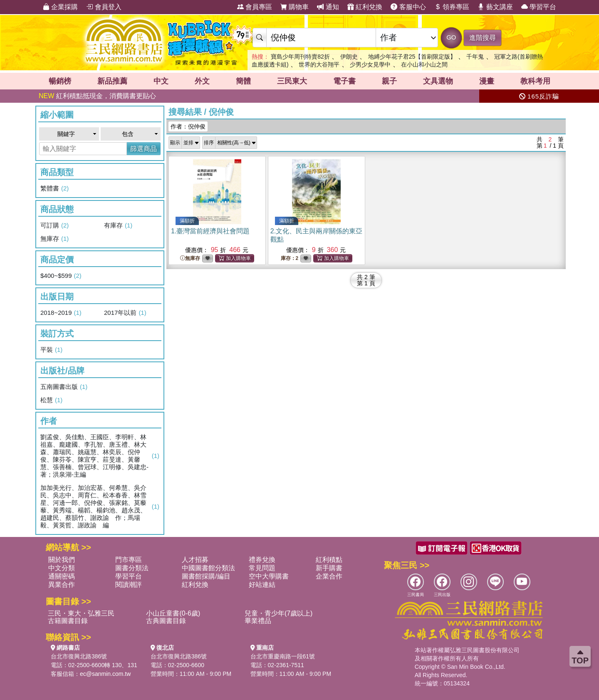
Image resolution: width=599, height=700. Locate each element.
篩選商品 (144, 149)
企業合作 (329, 576)
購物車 (295, 7)
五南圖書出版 (64, 387)
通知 (328, 7)
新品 (112, 81)
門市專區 (129, 560)
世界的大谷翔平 (319, 64)
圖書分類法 (132, 568)
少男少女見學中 (370, 64)
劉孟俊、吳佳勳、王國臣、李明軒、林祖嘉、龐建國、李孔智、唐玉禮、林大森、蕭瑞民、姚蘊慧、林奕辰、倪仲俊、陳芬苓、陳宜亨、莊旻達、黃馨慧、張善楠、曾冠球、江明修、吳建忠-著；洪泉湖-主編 (100, 456)
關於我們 (62, 560)
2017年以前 (125, 313)
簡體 (243, 81)
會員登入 (104, 7)
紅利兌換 (365, 7)
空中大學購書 (269, 576)
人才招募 (195, 560)
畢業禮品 (258, 621)
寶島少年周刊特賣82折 (300, 57)
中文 (161, 81)
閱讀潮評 (129, 585)
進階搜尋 (483, 38)
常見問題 (262, 568)
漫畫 (487, 81)
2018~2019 (61, 313)
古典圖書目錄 (166, 621)
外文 (202, 81)
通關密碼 (62, 576)
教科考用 (535, 81)
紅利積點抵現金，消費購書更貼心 (97, 96)
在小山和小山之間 (424, 64)
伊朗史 (349, 57)
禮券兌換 (262, 560)
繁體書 (54, 188)
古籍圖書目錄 (68, 621)
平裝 (51, 350)
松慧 (51, 400)
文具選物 (438, 81)
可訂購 (54, 225)
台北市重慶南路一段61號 (283, 656)
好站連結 (262, 585)
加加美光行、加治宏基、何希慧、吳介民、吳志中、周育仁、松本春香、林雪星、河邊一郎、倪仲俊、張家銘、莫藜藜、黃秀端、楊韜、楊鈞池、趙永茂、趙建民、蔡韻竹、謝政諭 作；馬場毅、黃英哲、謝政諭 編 (100, 506)
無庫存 (54, 239)
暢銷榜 (60, 81)
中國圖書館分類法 (208, 568)
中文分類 (62, 568)
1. (210, 231)
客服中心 (408, 7)
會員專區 (255, 7)
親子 (389, 81)
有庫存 (118, 225)
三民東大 (292, 81)
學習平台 (539, 7)
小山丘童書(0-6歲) (173, 613)
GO (451, 37)
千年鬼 (475, 57)
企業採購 (60, 7)
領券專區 (452, 7)
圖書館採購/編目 (206, 576)
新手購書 (329, 568)
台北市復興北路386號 (79, 656)
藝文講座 (495, 7)
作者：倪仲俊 (188, 126)
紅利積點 (329, 560)
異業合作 (62, 585)
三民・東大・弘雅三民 (81, 613)
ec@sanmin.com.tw (105, 674)
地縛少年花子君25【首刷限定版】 (412, 57)
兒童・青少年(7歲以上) (279, 613)
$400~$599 (61, 276)
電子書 (344, 81)
